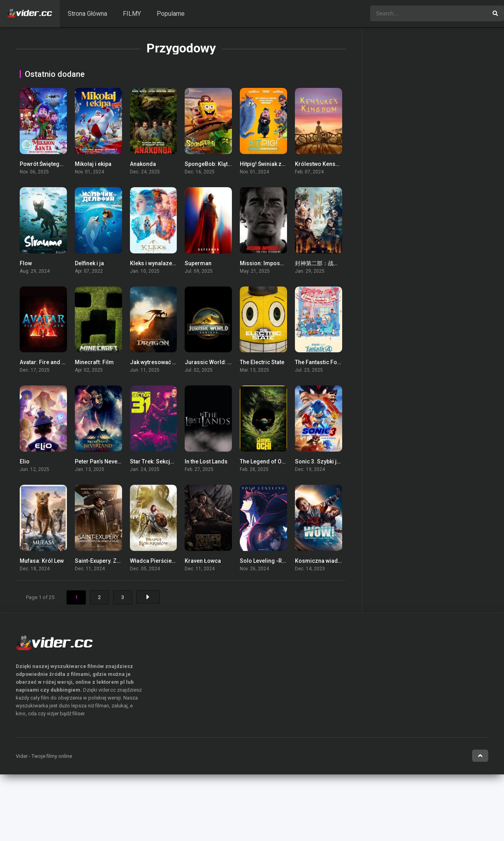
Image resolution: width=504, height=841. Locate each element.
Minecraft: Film (94, 362)
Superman (198, 263)
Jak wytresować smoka (160, 362)
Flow (26, 263)
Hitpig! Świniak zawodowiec (275, 164)
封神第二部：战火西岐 (322, 263)
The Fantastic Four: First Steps (334, 362)
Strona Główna (87, 14)
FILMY (132, 14)
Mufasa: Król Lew (42, 561)
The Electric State (262, 362)
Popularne (171, 14)
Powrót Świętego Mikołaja (53, 164)
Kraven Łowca (203, 561)
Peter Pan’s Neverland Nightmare (117, 461)
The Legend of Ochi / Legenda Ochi (284, 461)
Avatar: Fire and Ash (45, 362)
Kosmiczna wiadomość (325, 561)
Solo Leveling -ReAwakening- (278, 561)
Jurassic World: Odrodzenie (222, 362)
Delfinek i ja (89, 263)
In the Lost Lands (206, 461)
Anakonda (143, 164)
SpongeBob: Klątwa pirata (218, 164)
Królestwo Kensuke (320, 164)
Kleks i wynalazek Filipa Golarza (171, 263)
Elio (25, 461)
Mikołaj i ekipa (93, 164)
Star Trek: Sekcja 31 (155, 461)
